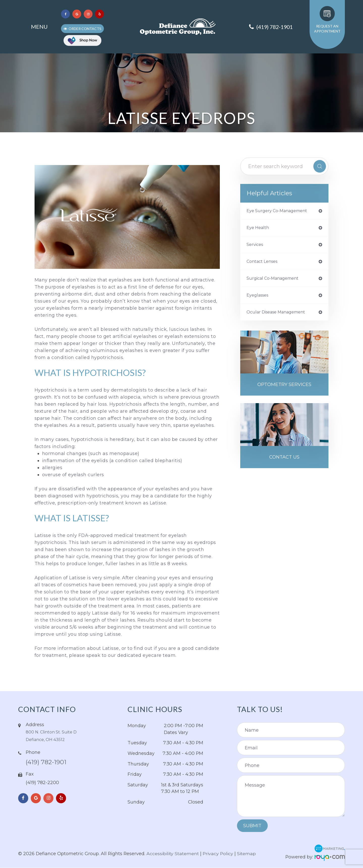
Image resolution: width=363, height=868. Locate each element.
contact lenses (264, 263)
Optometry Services (284, 388)
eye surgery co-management (280, 211)
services (256, 246)
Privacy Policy (219, 854)
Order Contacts (85, 29)
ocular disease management (280, 315)
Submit (252, 826)
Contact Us (284, 462)
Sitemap (248, 854)
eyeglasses (259, 298)
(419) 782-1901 (50, 763)
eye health (259, 229)
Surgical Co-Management (276, 281)
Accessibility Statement (173, 854)
